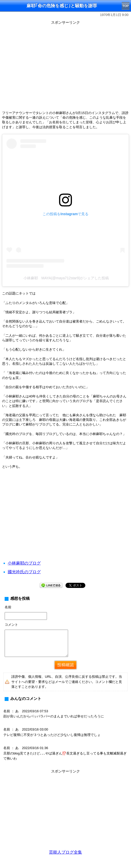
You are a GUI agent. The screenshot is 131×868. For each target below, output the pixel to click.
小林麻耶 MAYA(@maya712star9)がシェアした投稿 (66, 278)
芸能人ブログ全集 (65, 852)
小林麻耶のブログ (24, 563)
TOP (126, 6)
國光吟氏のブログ (24, 572)
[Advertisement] (65, 521)
